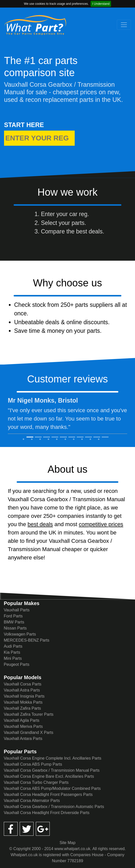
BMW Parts (14, 622)
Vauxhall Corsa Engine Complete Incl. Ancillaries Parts (53, 758)
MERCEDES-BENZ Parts (26, 640)
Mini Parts (13, 658)
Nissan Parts (15, 628)
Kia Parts (12, 652)
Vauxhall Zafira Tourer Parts (29, 714)
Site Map (67, 843)
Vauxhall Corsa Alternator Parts (32, 801)
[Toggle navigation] (124, 25)
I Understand (101, 4)
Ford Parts (13, 616)
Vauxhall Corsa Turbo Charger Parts (36, 782)
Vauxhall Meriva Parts (23, 726)
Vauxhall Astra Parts (22, 690)
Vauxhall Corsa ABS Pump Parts (33, 764)
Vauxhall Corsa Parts (23, 684)
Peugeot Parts (17, 664)
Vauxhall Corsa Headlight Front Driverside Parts (47, 813)
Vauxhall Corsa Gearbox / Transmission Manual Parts (52, 770)
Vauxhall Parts (17, 610)
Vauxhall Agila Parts (22, 720)
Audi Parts (13, 646)
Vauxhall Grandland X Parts (29, 732)
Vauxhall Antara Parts (23, 739)
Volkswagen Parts (20, 634)
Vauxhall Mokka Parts (23, 702)
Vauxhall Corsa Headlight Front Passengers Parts (48, 795)
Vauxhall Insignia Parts (24, 696)
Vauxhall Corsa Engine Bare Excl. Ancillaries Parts (49, 776)
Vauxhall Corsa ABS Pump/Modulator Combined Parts (52, 788)
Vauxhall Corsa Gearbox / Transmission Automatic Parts (54, 807)
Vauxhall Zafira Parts (22, 708)
